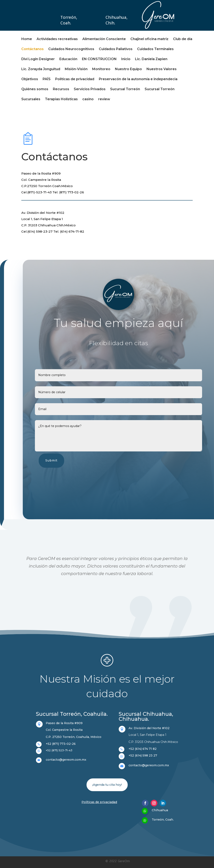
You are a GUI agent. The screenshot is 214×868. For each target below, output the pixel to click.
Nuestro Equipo (128, 69)
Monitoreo (101, 69)
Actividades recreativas (57, 39)
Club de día (183, 39)
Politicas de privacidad (75, 79)
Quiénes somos (35, 89)
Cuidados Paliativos (116, 49)
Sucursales (31, 99)
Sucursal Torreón (125, 89)
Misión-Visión (76, 69)
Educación (68, 59)
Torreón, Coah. (69, 20)
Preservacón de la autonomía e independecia (138, 79)
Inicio (126, 59)
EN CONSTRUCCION (99, 59)
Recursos (61, 89)
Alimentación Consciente (104, 39)
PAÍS (47, 79)
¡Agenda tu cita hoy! (107, 785)
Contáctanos (32, 49)
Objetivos (30, 79)
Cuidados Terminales (155, 49)
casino (88, 99)
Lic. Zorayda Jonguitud (41, 69)
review (104, 99)
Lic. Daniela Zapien (151, 59)
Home (27, 39)
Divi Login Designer (38, 59)
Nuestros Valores (162, 69)
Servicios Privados (90, 89)
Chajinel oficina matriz (149, 39)
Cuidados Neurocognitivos (71, 49)
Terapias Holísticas (61, 99)
